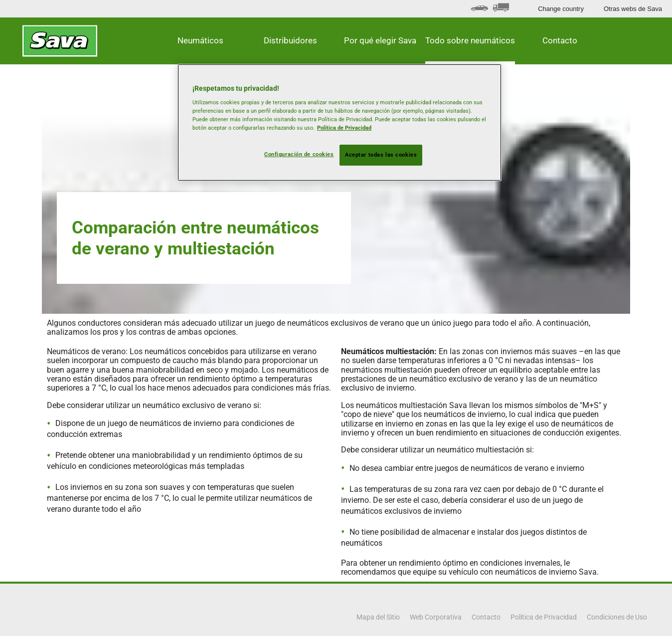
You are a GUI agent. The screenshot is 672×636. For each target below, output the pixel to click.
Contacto (560, 40)
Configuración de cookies (299, 154)
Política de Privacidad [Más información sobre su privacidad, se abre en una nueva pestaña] (344, 128)
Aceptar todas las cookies (381, 155)
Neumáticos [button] (200, 40)
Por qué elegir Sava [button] (380, 40)
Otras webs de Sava (633, 9)
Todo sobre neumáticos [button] (470, 40)
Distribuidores (290, 40)
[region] (339, 123)
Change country (561, 9)
